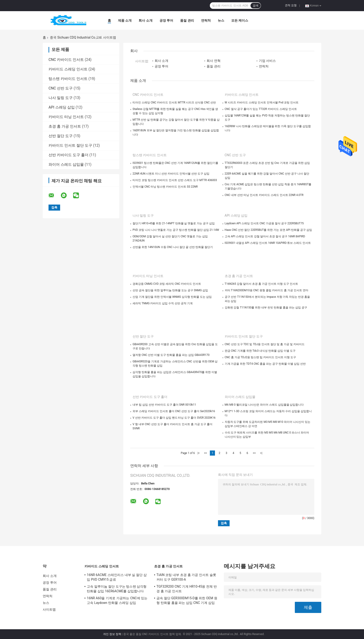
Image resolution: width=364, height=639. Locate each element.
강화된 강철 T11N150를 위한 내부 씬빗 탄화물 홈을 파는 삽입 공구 (266, 308)
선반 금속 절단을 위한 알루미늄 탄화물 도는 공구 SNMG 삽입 (170, 290)
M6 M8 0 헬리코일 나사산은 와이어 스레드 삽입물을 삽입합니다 (264, 405)
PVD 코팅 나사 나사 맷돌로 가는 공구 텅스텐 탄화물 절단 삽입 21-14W (176, 230)
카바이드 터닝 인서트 (66, 117)
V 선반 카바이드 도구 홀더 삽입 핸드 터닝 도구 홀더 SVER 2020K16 (174, 418)
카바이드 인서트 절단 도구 (70, 145)
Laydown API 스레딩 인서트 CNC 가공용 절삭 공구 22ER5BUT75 (264, 223)
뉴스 (221, 20)
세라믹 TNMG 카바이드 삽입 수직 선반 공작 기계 (163, 303)
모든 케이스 (240, 20)
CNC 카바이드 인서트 (66, 60)
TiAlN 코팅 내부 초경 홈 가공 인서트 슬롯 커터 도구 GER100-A (186, 577)
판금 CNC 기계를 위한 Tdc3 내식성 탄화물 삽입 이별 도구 (260, 351)
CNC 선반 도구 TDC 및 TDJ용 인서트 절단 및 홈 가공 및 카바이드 (265, 344)
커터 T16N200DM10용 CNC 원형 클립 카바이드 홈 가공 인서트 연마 (266, 290)
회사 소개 (145, 20)
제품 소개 (125, 20)
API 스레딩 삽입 (62, 107)
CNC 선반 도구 (61, 88)
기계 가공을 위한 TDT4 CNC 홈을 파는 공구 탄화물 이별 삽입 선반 (265, 364)
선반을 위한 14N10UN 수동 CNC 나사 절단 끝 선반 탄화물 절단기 (173, 247)
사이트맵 (49, 609)
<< (205, 453)
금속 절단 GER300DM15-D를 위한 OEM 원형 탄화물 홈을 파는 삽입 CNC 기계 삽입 (187, 600)
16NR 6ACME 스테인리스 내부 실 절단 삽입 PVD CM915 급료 (117, 577)
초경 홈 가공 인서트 (65, 126)
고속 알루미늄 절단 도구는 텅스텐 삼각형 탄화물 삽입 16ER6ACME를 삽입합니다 (117, 589)
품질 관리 (187, 20)
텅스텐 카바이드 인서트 (68, 79)
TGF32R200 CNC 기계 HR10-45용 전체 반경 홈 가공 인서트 (187, 589)
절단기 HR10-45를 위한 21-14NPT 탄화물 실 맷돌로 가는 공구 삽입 (174, 223)
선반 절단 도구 (61, 136)
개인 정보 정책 (112, 634)
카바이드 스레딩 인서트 (68, 69)
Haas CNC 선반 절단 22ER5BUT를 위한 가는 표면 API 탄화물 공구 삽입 (268, 230)
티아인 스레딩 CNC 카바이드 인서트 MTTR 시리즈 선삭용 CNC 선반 (174, 103)
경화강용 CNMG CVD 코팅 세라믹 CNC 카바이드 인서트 (167, 284)
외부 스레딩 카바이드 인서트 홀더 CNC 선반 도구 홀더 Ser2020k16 (174, 411)
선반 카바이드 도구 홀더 (68, 155)
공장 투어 (166, 20)
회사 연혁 (213, 61)
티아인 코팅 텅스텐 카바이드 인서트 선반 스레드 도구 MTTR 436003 (175, 180)
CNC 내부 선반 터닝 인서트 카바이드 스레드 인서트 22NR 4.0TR (264, 195)
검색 (256, 6)
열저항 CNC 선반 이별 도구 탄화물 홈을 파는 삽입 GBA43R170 (171, 355)
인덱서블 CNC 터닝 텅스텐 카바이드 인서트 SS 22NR (165, 187)
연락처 (206, 20)
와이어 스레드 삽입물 (66, 164)
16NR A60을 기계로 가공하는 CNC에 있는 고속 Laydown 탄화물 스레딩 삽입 (117, 600)
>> (254, 453)
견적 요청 (291, 5)
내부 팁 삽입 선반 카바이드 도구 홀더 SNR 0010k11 (164, 405)
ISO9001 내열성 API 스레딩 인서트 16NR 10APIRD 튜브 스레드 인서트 (268, 243)
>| (261, 453)
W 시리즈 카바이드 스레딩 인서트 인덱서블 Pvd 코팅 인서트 (262, 103)
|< (199, 453)
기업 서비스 (267, 61)
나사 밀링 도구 (61, 98)
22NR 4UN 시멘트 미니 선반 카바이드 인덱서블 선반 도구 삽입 (171, 174)
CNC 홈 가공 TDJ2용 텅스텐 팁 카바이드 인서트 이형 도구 (260, 357)
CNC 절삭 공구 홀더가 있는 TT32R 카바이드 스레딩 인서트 (261, 109)
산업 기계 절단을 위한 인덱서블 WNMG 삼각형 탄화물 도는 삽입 (172, 297)
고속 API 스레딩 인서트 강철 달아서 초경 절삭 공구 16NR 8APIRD (265, 236)
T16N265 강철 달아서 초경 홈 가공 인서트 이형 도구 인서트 (261, 284)
